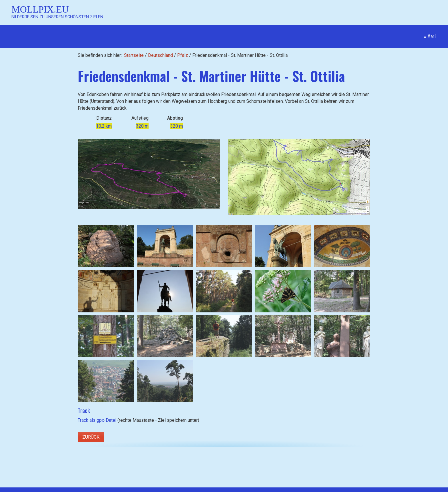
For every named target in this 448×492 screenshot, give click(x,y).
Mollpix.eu (40, 9)
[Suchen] (153, 488)
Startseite (134, 55)
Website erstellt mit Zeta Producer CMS (396, 488)
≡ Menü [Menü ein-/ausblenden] (430, 36)
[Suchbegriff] (84, 488)
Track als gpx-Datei (97, 420)
